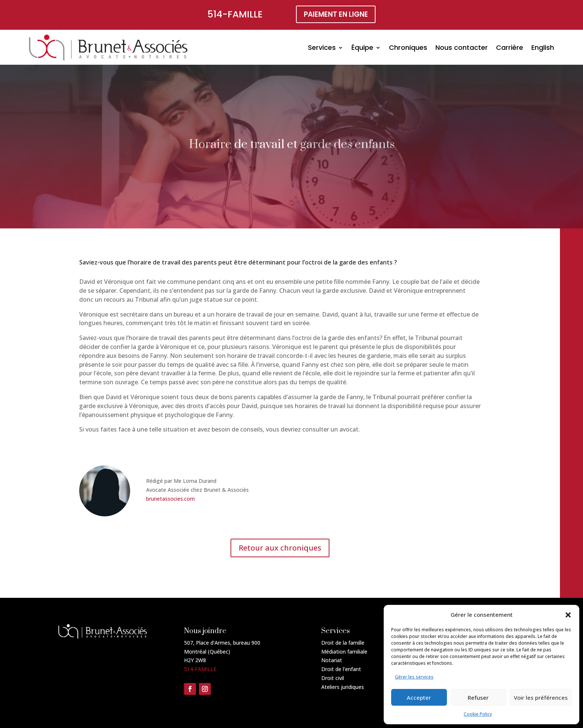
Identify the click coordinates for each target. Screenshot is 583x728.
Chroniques (408, 47)
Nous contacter (462, 47)
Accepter (419, 697)
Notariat (332, 660)
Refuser (478, 697)
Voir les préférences (541, 697)
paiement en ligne (336, 15)
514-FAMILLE (233, 14)
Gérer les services (414, 677)
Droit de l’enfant (341, 669)
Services (322, 47)
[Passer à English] (543, 48)
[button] (568, 615)
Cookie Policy (478, 714)
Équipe (362, 47)
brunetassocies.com (170, 499)
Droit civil (333, 678)
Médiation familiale (344, 652)
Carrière (510, 47)
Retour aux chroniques (280, 548)
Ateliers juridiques (343, 687)
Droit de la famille (343, 643)
